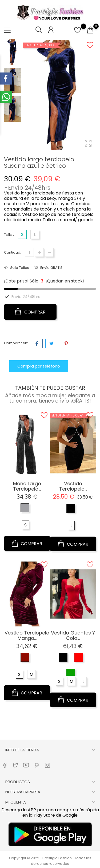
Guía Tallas (19, 268)
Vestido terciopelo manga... (27, 635)
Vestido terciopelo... (73, 486)
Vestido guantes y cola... (73, 635)
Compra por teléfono (39, 366)
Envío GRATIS (51, 268)
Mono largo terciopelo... (27, 486)
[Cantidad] (29, 252)
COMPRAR (30, 312)
